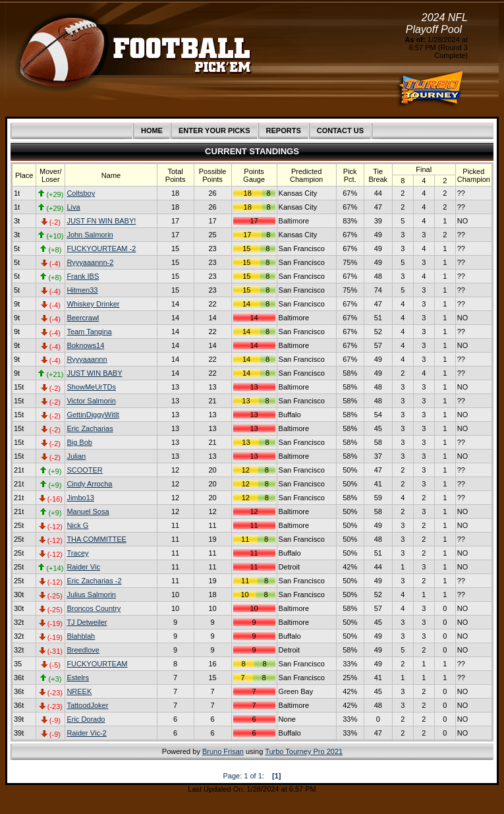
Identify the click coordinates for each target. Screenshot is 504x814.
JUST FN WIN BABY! (101, 221)
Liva (73, 207)
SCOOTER (84, 470)
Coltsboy (81, 193)
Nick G (77, 525)
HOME (152, 131)
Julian (76, 456)
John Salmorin (90, 235)
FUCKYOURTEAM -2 (101, 248)
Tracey (77, 553)
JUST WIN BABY (94, 373)
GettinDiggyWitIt (93, 415)
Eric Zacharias (90, 428)
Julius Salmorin (91, 595)
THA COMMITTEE (96, 539)
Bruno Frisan (223, 751)
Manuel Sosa (88, 511)
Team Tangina (89, 332)
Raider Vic (83, 567)
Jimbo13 (80, 498)
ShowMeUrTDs (91, 387)
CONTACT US (340, 131)
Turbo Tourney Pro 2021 (304, 751)
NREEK (79, 691)
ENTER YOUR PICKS (214, 131)
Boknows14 (85, 345)
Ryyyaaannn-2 (90, 262)
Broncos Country (94, 608)
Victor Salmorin (91, 401)
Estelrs (78, 678)
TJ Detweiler (87, 622)
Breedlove (83, 650)
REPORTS (284, 131)
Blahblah (81, 636)
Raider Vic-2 (86, 733)
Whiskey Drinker (93, 304)
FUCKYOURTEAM (97, 664)
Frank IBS (83, 276)
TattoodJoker (87, 705)
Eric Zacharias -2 (94, 581)
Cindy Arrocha (89, 484)
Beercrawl (83, 318)
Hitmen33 (82, 290)
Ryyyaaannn (87, 359)
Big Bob (79, 442)
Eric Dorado (86, 719)
